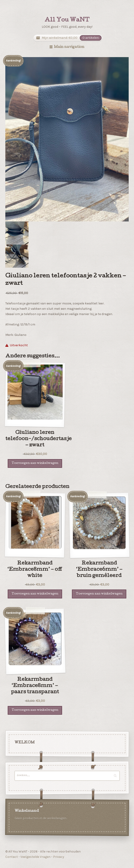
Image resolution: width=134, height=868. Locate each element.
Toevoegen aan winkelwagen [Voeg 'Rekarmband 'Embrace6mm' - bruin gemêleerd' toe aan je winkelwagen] (99, 594)
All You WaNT (67, 20)
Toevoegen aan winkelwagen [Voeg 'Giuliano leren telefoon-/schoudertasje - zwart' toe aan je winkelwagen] (35, 463)
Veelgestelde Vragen (35, 857)
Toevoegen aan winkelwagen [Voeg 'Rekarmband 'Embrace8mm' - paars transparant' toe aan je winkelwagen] (35, 710)
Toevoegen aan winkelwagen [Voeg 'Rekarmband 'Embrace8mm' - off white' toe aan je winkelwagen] (35, 594)
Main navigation (69, 47)
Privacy (59, 857)
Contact (12, 857)
